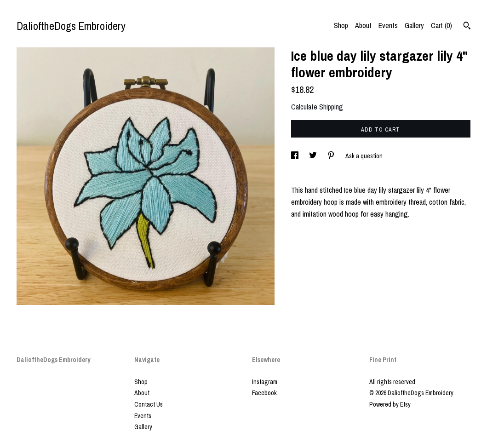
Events (388, 25)
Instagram (265, 382)
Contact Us (149, 404)
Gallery (414, 25)
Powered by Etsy (390, 404)
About (363, 25)
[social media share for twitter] (314, 156)
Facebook (264, 393)
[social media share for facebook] (295, 156)
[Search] (467, 27)
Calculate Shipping (317, 107)
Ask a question (364, 156)
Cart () (441, 25)
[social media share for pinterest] (332, 156)
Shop (341, 25)
